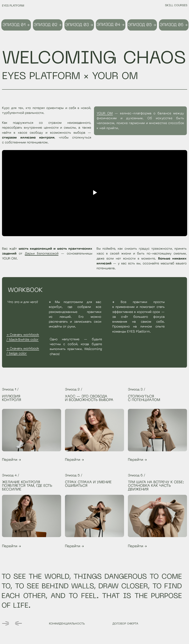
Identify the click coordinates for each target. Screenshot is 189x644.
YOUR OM (105, 113)
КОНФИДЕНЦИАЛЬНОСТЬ (67, 624)
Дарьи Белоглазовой (42, 254)
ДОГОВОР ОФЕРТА (125, 624)
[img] (94, 430)
